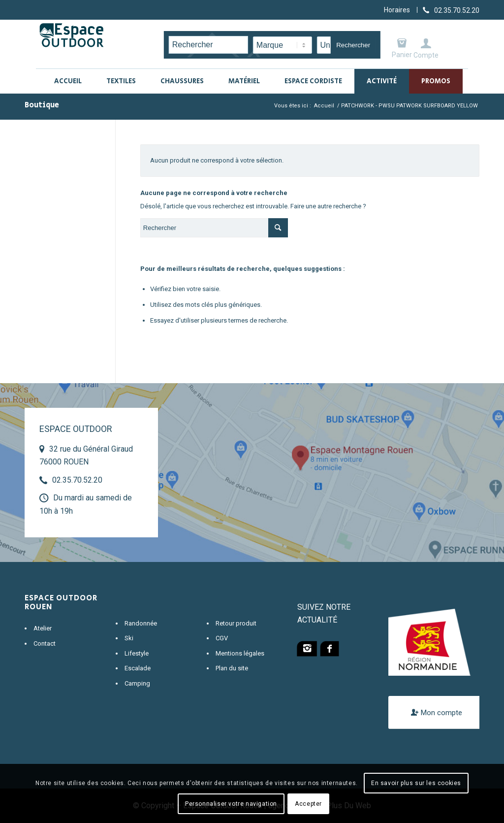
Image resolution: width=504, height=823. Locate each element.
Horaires (397, 10)
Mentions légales (240, 653)
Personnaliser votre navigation (231, 804)
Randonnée (141, 623)
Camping (137, 683)
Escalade (138, 668)
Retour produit (236, 623)
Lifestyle (137, 653)
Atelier (43, 628)
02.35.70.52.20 (77, 480)
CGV (222, 638)
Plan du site (232, 668)
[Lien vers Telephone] (451, 10)
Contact (45, 643)
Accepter (308, 804)
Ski (129, 638)
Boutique (42, 105)
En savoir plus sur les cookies (416, 783)
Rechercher (353, 45)
